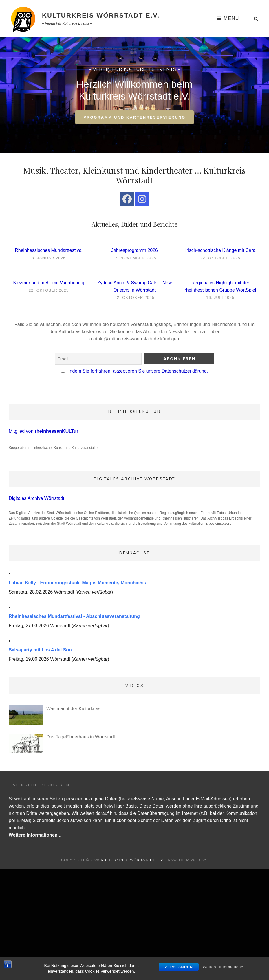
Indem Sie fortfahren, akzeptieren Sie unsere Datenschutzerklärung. (138, 371)
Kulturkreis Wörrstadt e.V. (101, 15)
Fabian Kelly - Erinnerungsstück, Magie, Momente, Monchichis (77, 583)
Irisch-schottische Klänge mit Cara (220, 250)
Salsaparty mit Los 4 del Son (40, 650)
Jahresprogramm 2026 (134, 250)
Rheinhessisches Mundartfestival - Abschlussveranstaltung (74, 616)
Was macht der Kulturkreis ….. (78, 709)
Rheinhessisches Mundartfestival (49, 250)
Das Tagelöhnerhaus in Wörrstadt (81, 737)
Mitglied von (43, 431)
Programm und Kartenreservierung (139, 120)
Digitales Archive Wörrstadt (36, 498)
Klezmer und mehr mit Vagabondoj (49, 283)
